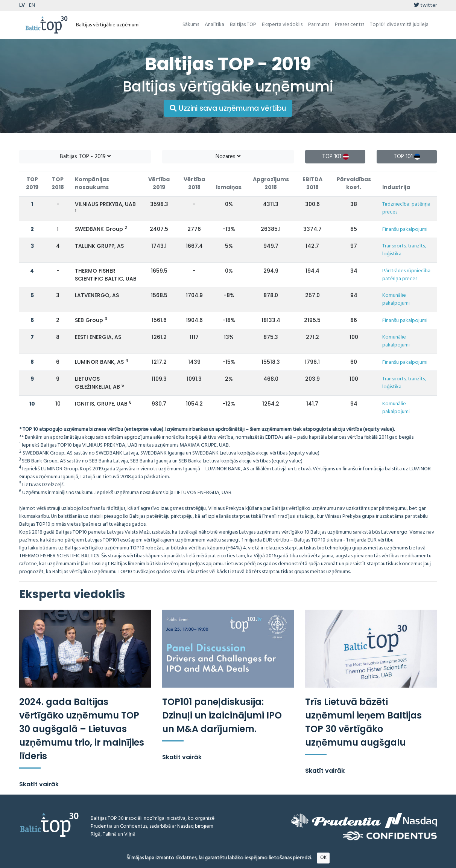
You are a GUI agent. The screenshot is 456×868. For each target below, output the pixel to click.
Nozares (228, 157)
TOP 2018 (58, 183)
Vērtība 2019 (159, 183)
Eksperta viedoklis (282, 25)
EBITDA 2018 (312, 183)
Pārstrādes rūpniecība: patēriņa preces (407, 275)
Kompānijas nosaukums (92, 183)
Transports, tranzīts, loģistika (404, 250)
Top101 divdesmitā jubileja (399, 25)
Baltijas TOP (243, 25)
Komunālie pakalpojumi (396, 299)
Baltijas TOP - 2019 (85, 157)
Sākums (191, 25)
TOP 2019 (32, 183)
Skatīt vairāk (39, 784)
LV (22, 5)
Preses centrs (350, 25)
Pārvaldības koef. (354, 183)
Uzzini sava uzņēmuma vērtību (228, 108)
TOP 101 (335, 157)
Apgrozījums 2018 (271, 183)
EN (32, 5)
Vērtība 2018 (194, 183)
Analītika (214, 25)
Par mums (319, 25)
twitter (425, 5)
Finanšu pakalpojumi (405, 230)
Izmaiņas (229, 187)
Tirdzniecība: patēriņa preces (406, 208)
